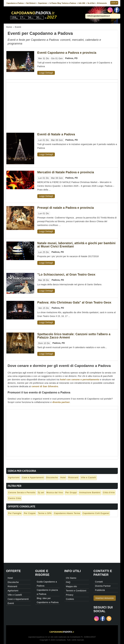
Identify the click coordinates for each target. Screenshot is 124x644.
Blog (59, 3)
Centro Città (15, 498)
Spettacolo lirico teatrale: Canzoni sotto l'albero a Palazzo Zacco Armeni (74, 336)
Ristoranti (73, 477)
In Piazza (53, 3)
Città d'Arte (109, 492)
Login (114, 3)
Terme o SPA (45, 513)
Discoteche (52, 477)
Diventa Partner (103, 586)
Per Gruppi (71, 492)
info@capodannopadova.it (98, 16)
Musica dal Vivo (55, 492)
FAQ (68, 582)
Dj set (41, 492)
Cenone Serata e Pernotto (22, 492)
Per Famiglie (15, 513)
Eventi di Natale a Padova (56, 134)
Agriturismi (14, 477)
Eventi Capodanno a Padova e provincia (67, 53)
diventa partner (61, 402)
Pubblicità (100, 590)
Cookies (70, 599)
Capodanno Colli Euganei (96, 513)
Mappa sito (71, 586)
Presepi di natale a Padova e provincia (66, 208)
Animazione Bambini (90, 492)
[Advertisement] (62, 105)
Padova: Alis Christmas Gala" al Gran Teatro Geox (74, 302)
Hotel (63, 477)
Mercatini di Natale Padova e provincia (66, 172)
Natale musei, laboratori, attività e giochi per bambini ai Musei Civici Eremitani (76, 245)
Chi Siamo (71, 578)
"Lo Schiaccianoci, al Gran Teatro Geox (66, 274)
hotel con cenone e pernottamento (80, 379)
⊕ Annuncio (102, 3)
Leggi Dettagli (46, 73)
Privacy (70, 595)
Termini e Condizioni (76, 591)
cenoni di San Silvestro (45, 386)
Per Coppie (30, 513)
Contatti (99, 582)
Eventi (11, 603)
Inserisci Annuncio (105, 598)
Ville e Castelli (88, 477)
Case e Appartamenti (33, 477)
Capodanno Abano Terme (67, 513)
